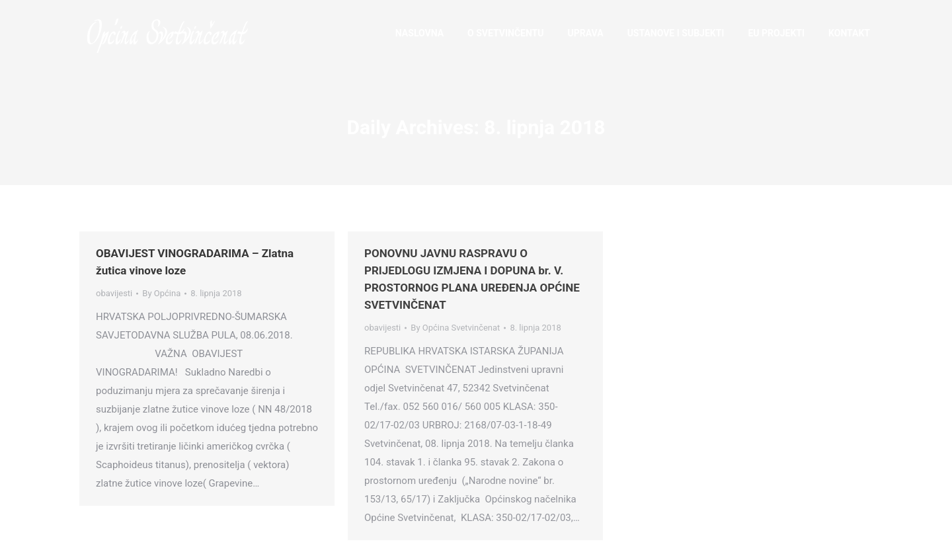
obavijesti (114, 293)
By (161, 293)
